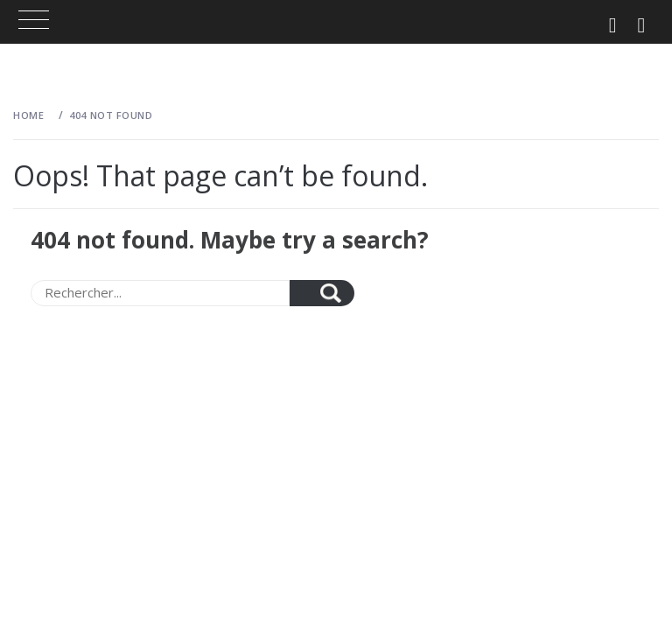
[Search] (160, 293)
